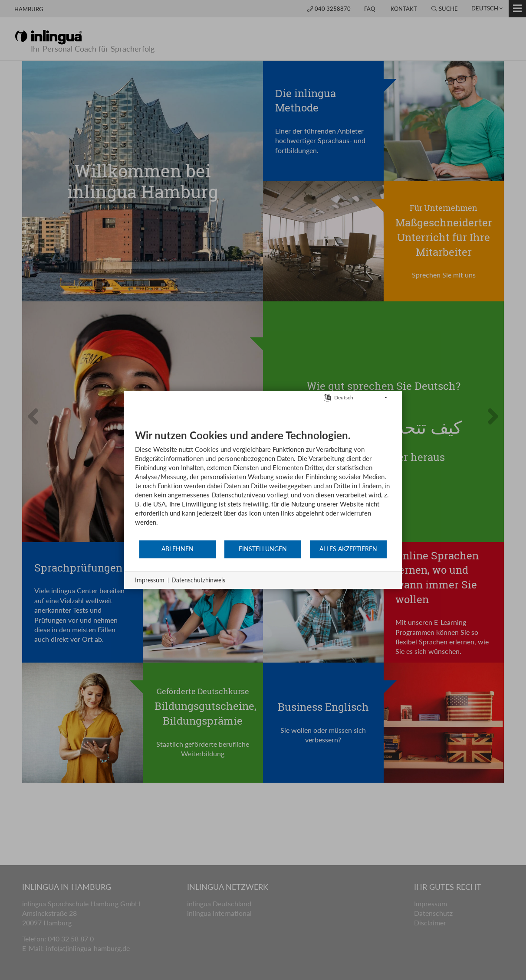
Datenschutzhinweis (198, 580)
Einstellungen (263, 549)
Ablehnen (178, 549)
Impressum (150, 580)
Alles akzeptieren (348, 549)
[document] (263, 484)
